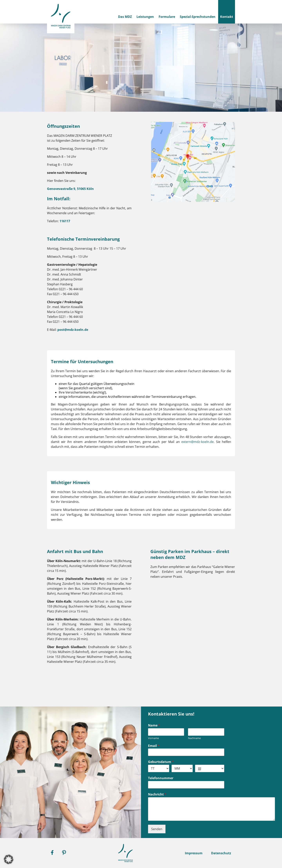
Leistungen (145, 17)
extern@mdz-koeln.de (197, 442)
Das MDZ (125, 17)
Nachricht (157, 794)
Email (154, 746)
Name (154, 725)
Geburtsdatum (161, 762)
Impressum (194, 853)
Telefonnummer (161, 778)
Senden (157, 829)
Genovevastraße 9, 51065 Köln (70, 189)
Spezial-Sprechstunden (198, 17)
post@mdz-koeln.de (72, 330)
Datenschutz (221, 853)
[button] (9, 859)
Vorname (153, 738)
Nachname (194, 738)
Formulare (167, 17)
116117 (65, 221)
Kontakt (227, 17)
